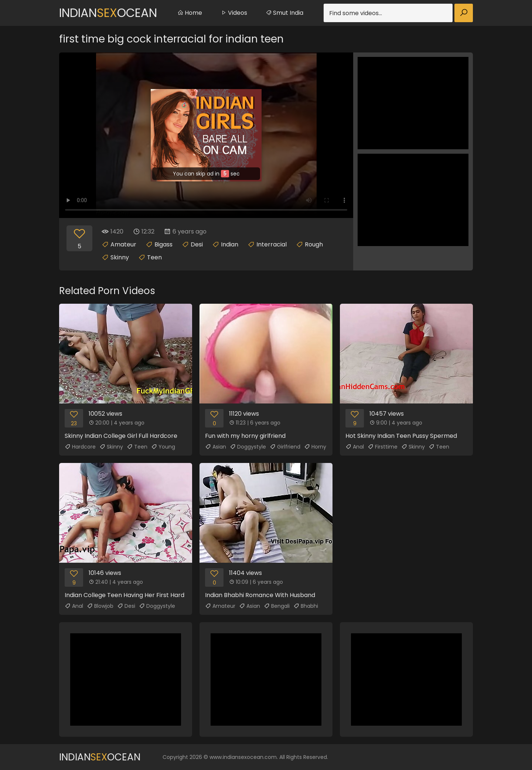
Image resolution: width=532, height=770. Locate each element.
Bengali (277, 606)
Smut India (284, 13)
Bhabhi (306, 606)
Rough (314, 244)
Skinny (120, 257)
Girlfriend (285, 447)
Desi (197, 244)
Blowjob (100, 606)
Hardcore (80, 447)
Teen (154, 257)
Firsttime (383, 447)
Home (190, 13)
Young (163, 447)
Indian (230, 244)
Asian (216, 447)
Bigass (163, 244)
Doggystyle (248, 447)
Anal (355, 447)
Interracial (272, 244)
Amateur (123, 244)
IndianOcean (108, 13)
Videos (234, 13)
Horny (315, 447)
